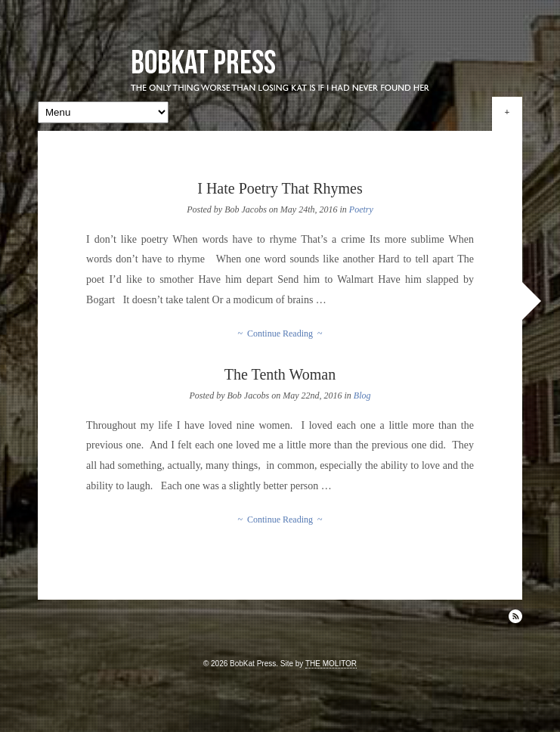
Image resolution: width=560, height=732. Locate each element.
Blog (362, 395)
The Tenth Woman (280, 374)
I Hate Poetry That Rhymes (280, 188)
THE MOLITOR (331, 664)
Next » (532, 301)
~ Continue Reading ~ (280, 333)
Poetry (361, 209)
